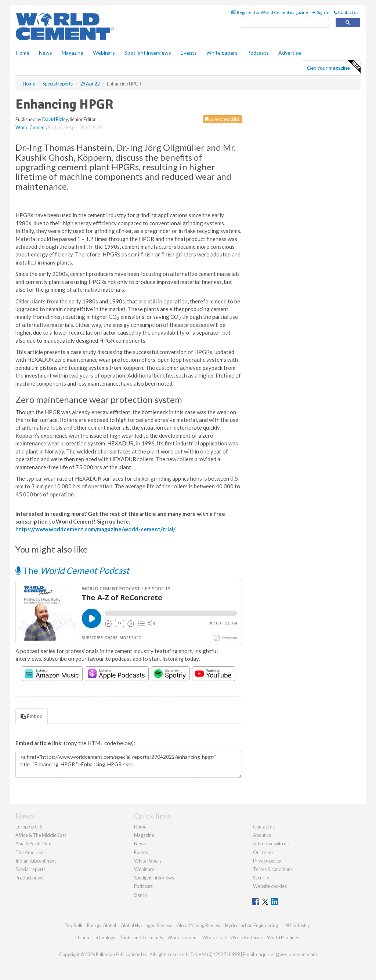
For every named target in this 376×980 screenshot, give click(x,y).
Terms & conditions (273, 869)
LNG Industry (296, 925)
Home (23, 53)
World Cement (31, 127)
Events (189, 53)
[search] (285, 23)
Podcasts (258, 53)
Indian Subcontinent (36, 861)
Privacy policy (267, 861)
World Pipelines (283, 937)
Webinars (104, 53)
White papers (222, 53)
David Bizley (55, 119)
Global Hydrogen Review (146, 925)
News (140, 844)
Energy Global (102, 925)
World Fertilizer (246, 937)
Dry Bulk (74, 925)
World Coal (214, 937)
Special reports (30, 869)
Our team (263, 852)
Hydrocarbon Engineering (252, 925)
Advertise (290, 53)
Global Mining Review (198, 925)
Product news (29, 878)
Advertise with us (271, 844)
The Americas (30, 852)
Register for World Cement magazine (270, 12)
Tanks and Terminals (142, 937)
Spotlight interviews (148, 53)
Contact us (346, 12)
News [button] (46, 53)
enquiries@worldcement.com (286, 954)
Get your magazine (334, 67)
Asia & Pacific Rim (33, 844)
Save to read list (223, 119)
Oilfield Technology (95, 937)
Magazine (73, 53)
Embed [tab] (32, 716)
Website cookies (270, 886)
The (72, 570)
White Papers (148, 861)
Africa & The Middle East (41, 835)
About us (262, 835)
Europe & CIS (29, 827)
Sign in (321, 12)
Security (261, 878)
